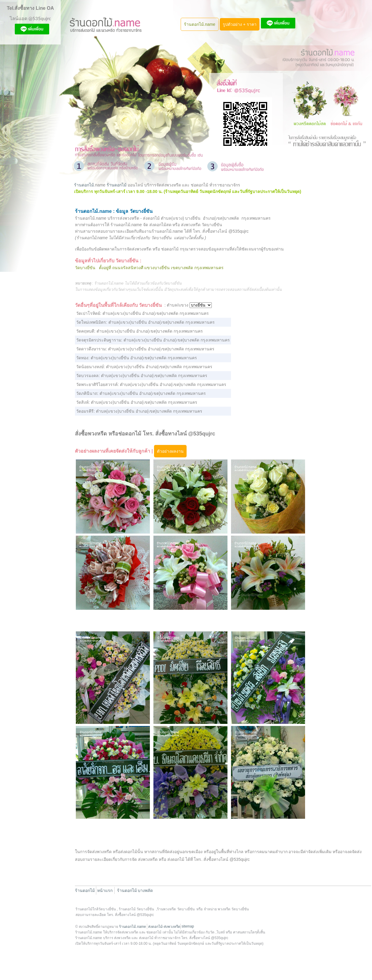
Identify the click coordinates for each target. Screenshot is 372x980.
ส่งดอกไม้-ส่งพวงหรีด (164, 927)
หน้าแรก (105, 890)
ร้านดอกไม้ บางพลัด (135, 890)
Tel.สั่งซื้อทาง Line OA (30, 8)
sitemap (188, 926)
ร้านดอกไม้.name (200, 24)
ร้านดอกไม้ (84, 185)
